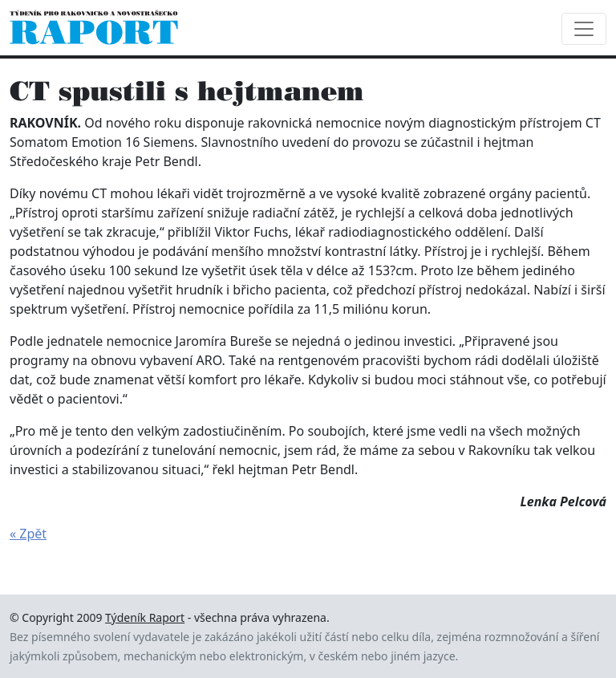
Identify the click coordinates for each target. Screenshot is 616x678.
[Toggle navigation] (584, 29)
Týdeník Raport (145, 617)
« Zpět (28, 534)
